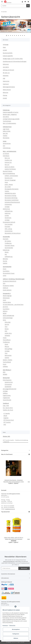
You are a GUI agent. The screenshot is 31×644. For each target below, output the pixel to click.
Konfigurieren (16, 634)
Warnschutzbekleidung (9, 173)
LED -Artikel (8, 187)
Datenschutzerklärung (9, 561)
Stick (4, 283)
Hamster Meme (7, 302)
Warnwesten (6, 138)
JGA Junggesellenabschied (10, 389)
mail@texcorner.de (10, 509)
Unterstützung (7, 148)
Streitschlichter (7, 143)
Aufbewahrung (9, 211)
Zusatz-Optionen (7, 290)
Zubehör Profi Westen (10, 169)
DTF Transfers (7, 422)
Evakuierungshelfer (8, 56)
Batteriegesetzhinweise (9, 87)
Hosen (6, 182)
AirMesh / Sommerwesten (11, 176)
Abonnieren (24, 568)
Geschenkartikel (9, 248)
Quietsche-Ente (9, 382)
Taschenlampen (7, 121)
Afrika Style (8, 322)
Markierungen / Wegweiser (10, 114)
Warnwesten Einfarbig (10, 196)
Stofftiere (5, 393)
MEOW (5, 313)
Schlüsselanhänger (8, 318)
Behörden (5, 259)
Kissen (5, 269)
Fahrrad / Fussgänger (10, 180)
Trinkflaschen (8, 243)
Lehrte (5, 275)
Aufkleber (5, 366)
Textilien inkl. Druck (8, 410)
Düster (6, 344)
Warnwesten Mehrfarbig (11, 198)
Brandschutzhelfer (8, 53)
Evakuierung (6, 250)
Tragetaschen (6, 398)
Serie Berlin (6, 67)
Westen (7, 252)
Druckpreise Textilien (8, 286)
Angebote (6, 418)
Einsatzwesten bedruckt (9, 222)
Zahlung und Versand (8, 70)
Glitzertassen (6, 298)
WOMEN (5, 374)
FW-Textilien (8, 241)
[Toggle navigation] (2, 1)
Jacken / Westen (9, 185)
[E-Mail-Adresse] (10, 568)
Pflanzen (7, 347)
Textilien (5, 136)
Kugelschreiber (7, 395)
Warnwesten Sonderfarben (12, 200)
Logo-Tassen (6, 129)
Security (5, 261)
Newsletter (6, 76)
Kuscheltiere (6, 271)
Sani (4, 146)
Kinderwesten (8, 204)
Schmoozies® (8, 384)
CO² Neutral (6, 154)
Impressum (6, 84)
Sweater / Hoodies (8, 360)
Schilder (7, 215)
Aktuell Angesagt (7, 296)
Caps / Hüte (6, 406)
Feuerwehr (7, 227)
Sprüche (7, 324)
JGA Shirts (5, 307)
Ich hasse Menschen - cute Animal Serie (13, 304)
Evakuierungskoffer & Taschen (11, 112)
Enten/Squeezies (7, 380)
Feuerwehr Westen (10, 245)
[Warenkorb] (28, 2)
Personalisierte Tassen (9, 273)
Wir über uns (6, 73)
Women (7, 329)
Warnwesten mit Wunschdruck (13, 233)
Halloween (7, 335)
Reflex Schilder (7, 131)
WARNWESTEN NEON (10, 193)
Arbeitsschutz (6, 209)
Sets (6, 254)
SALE (5, 424)
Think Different (7, 340)
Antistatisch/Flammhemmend (12, 202)
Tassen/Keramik (7, 400)
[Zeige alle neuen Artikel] (29, 454)
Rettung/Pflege (8, 349)
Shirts (4, 320)
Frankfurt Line (8, 160)
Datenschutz (6, 81)
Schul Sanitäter (9, 224)
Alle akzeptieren (16, 629)
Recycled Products (8, 171)
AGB (4, 78)
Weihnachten (8, 355)
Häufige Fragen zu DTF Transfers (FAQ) (13, 59)
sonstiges (7, 207)
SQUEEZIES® (8, 387)
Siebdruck (5, 288)
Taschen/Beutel (7, 362)
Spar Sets (5, 133)
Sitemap (5, 95)
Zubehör (5, 263)
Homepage (6, 44)
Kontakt (5, 50)
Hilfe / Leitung (8, 229)
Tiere (6, 327)
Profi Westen (6, 156)
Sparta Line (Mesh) (10, 167)
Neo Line (7, 165)
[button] (22, 2)
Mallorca (5, 311)
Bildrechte (6, 92)
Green (4, 300)
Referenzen (6, 64)
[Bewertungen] (14, 541)
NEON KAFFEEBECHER (8, 316)
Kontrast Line (8, 162)
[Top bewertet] (29, 512)
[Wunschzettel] (25, 2)
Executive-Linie (9, 178)
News (4, 47)
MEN (4, 372)
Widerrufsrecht (7, 90)
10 (24, 36)
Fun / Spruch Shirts (8, 408)
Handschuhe (8, 218)
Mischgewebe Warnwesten (12, 189)
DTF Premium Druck (9, 420)
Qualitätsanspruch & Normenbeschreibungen (15, 61)
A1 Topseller (7, 413)
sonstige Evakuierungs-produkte (11, 119)
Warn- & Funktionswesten (9, 123)
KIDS (6, 331)
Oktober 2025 (6, 436)
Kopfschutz (8, 213)
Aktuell (5, 416)
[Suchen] (14, 6)
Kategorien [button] (5, 450)
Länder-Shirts (8, 333)
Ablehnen (16, 638)
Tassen (5, 338)
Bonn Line (7, 158)
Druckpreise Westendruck (10, 281)
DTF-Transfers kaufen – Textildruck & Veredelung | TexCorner (15, 441)
